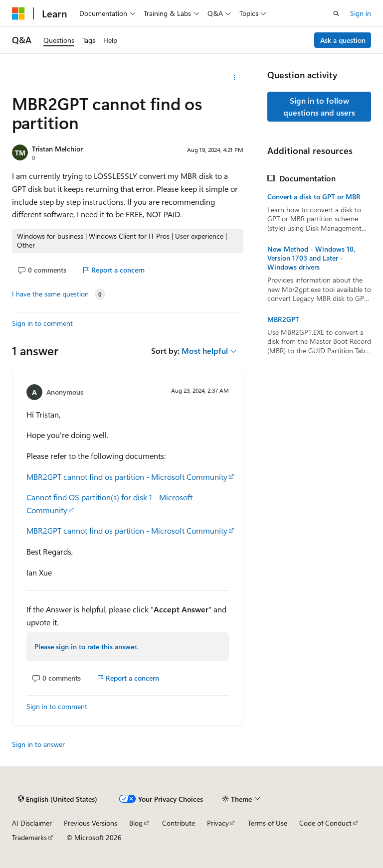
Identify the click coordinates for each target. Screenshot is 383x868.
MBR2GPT (283, 319)
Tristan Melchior (57, 149)
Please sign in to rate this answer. (86, 647)
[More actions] (235, 78)
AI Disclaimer (32, 823)
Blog (136, 823)
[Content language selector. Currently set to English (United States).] (58, 799)
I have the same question (50, 294)
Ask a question (343, 40)
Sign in (361, 13)
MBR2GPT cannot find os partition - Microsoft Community (127, 477)
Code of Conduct (325, 823)
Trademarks (29, 837)
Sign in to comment (42, 323)
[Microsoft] (18, 13)
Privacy (218, 823)
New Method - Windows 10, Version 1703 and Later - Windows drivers (311, 258)
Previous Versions (91, 823)
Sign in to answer (38, 744)
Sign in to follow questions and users (319, 106)
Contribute (179, 823)
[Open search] (336, 13)
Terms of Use (268, 823)
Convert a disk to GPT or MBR (314, 197)
